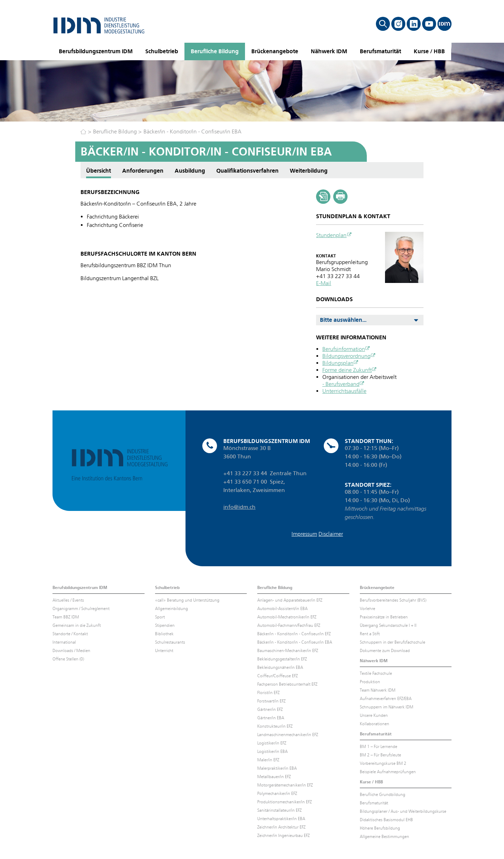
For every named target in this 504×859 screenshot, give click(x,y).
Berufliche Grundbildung (383, 795)
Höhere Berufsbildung (380, 828)
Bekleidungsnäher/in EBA (280, 667)
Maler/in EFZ (268, 760)
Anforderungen (143, 171)
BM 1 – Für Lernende (379, 747)
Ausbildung (190, 171)
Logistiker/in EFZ (272, 743)
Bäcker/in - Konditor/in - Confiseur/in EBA (192, 131)
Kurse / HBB (429, 51)
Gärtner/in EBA (271, 718)
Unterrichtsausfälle (344, 391)
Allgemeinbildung (171, 609)
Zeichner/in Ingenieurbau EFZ (283, 836)
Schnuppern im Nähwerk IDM (387, 707)
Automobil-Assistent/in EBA (282, 609)
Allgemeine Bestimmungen (384, 837)
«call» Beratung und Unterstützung (187, 600)
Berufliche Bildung (215, 51)
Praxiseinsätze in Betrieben (384, 617)
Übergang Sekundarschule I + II (388, 625)
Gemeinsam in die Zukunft (77, 625)
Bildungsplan (338, 363)
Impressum (304, 534)
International (64, 642)
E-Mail (324, 283)
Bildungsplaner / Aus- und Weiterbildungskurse (403, 811)
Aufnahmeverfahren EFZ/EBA (386, 699)
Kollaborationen (374, 724)
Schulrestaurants (170, 642)
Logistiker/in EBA (272, 751)
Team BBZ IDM (66, 617)
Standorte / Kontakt (70, 634)
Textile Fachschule (376, 673)
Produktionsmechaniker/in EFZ (285, 802)
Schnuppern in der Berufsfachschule (393, 642)
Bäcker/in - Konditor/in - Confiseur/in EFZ (294, 634)
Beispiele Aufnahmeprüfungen (388, 772)
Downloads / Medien (71, 651)
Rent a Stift (370, 634)
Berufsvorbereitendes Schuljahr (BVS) (393, 600)
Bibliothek (164, 634)
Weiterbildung (309, 171)
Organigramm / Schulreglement (81, 609)
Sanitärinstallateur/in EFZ (279, 810)
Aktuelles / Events (68, 600)
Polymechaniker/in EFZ (277, 794)
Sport (160, 617)
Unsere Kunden (374, 715)
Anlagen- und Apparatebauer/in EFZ (290, 600)
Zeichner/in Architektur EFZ (281, 827)
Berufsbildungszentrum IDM (96, 51)
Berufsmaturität (380, 51)
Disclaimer (331, 534)
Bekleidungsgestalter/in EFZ (282, 659)
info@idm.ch (239, 507)
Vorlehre (367, 609)
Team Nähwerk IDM (378, 690)
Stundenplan (331, 235)
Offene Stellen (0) (68, 659)
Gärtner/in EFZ (270, 709)
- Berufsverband (341, 384)
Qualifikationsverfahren (247, 171)
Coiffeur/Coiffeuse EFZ (278, 676)
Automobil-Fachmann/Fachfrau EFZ (289, 625)
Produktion (370, 682)
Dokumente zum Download (385, 651)
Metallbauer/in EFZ (274, 777)
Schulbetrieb (162, 51)
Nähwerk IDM (329, 51)
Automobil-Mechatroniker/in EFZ (287, 617)
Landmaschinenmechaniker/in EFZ (288, 735)
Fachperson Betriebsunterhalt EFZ (287, 684)
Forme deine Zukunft (347, 370)
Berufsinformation (344, 349)
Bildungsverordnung (346, 356)
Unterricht (164, 651)
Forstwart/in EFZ (271, 701)
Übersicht (99, 171)
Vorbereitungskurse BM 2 (383, 763)
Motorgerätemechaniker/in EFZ (285, 785)
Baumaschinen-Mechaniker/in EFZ (288, 651)
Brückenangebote (275, 51)
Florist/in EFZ (268, 693)
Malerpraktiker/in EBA (277, 768)
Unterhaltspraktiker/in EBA (281, 819)
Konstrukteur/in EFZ (275, 726)
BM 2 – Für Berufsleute (380, 755)
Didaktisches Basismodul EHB (386, 820)
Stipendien (165, 625)
